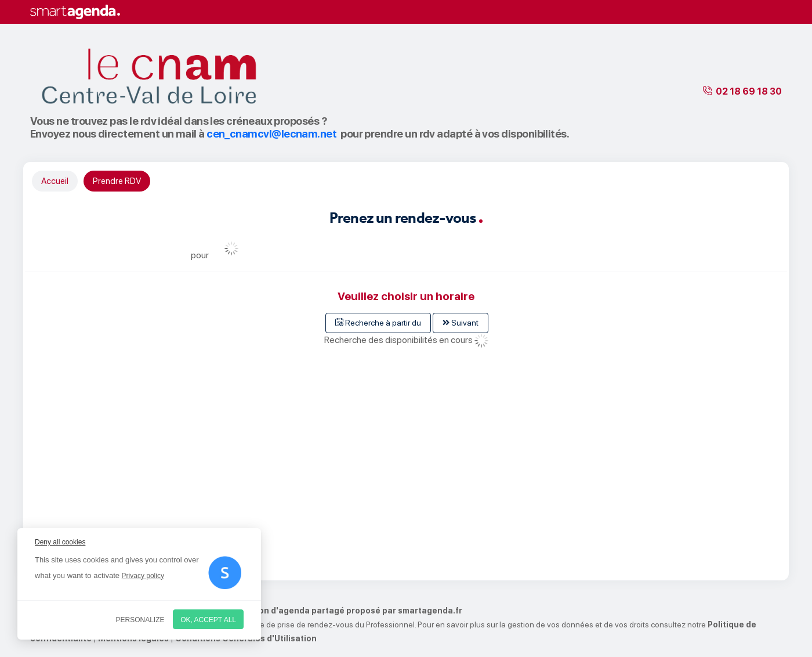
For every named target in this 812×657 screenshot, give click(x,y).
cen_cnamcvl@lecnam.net (271, 134)
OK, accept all (208, 620)
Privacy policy (143, 576)
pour (200, 255)
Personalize (140, 620)
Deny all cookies (60, 542)
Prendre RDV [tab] (117, 181)
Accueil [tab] (55, 181)
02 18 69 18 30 (749, 91)
